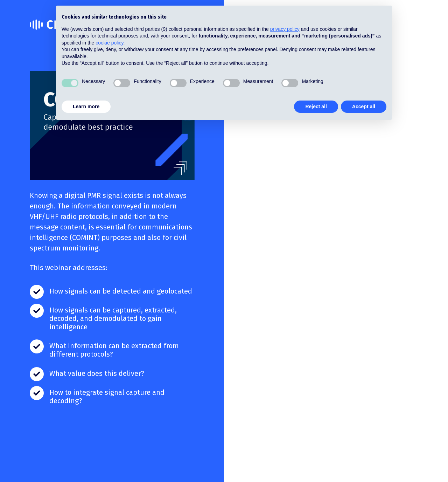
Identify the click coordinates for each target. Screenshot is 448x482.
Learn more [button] (86, 106)
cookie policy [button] (109, 43)
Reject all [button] (316, 106)
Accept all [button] (364, 106)
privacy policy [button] (285, 29)
